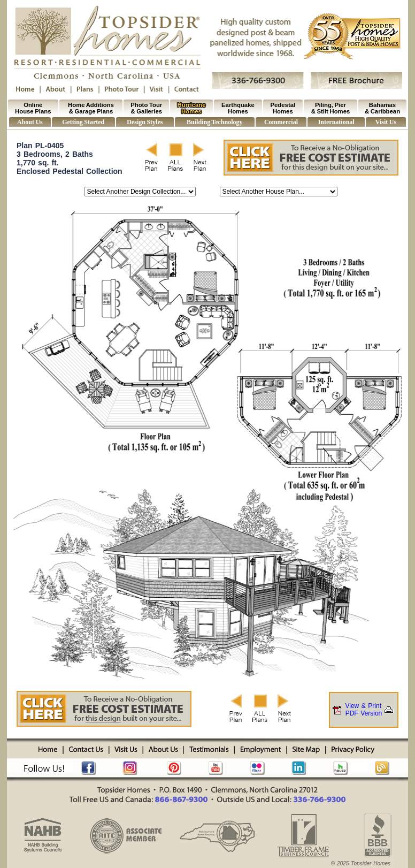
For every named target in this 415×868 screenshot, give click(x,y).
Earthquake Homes (238, 108)
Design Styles (145, 122)
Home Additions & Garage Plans (91, 108)
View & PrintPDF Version (364, 710)
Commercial (281, 122)
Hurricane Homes (192, 108)
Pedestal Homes (283, 108)
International (336, 122)
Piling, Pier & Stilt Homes (331, 108)
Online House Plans (33, 108)
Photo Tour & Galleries (146, 108)
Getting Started (83, 122)
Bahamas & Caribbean (382, 108)
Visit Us (386, 122)
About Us (30, 122)
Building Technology (214, 122)
